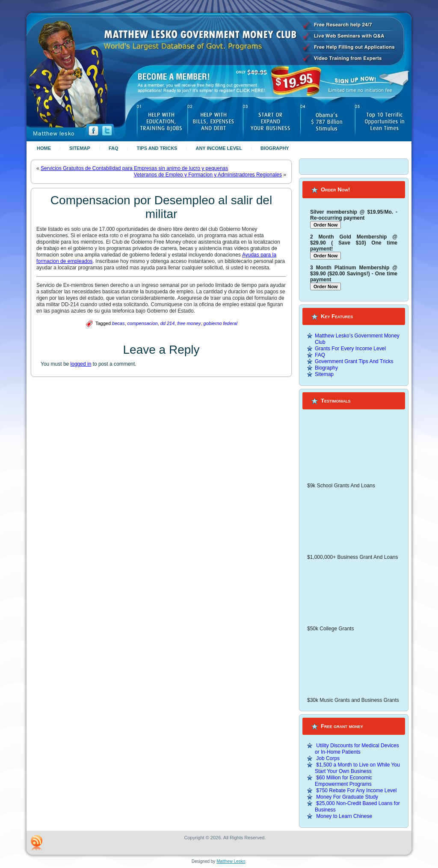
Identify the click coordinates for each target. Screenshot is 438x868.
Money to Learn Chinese (344, 816)
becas (118, 323)
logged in (81, 364)
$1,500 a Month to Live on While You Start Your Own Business (357, 768)
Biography (275, 148)
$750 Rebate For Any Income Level (356, 790)
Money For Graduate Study (347, 797)
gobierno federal (221, 323)
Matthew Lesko (231, 861)
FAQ (114, 148)
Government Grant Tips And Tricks (354, 361)
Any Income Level (219, 148)
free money (189, 323)
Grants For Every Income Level (350, 349)
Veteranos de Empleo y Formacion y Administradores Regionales (208, 175)
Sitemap (80, 148)
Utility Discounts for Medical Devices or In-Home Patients (357, 749)
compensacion (143, 323)
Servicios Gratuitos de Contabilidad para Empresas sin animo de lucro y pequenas (134, 168)
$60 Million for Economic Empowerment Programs (343, 781)
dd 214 (168, 323)
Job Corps (328, 758)
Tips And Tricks (157, 148)
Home (44, 148)
